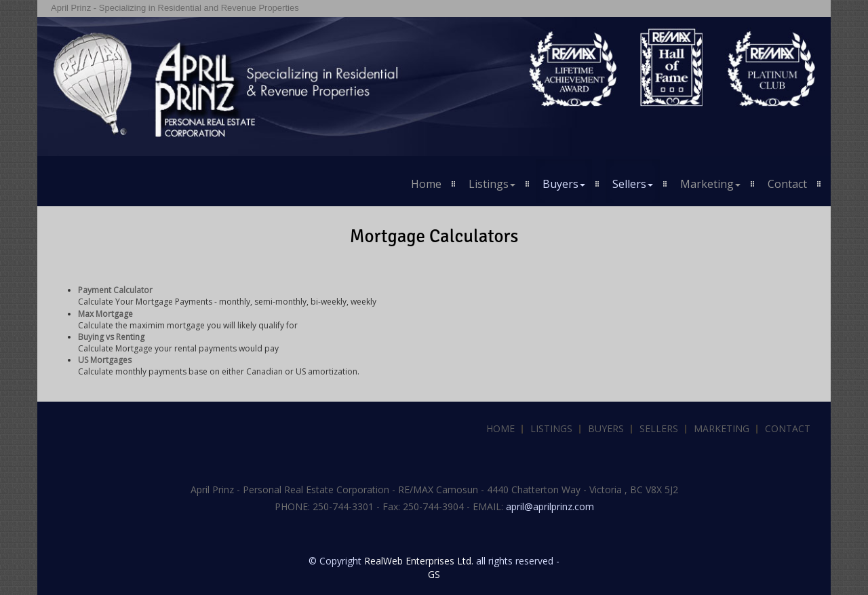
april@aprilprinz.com (550, 506)
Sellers (659, 428)
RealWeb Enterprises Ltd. (419, 561)
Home (426, 184)
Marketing (722, 428)
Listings (551, 428)
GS (434, 574)
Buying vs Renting (111, 337)
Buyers (606, 428)
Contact (787, 184)
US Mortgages (105, 360)
